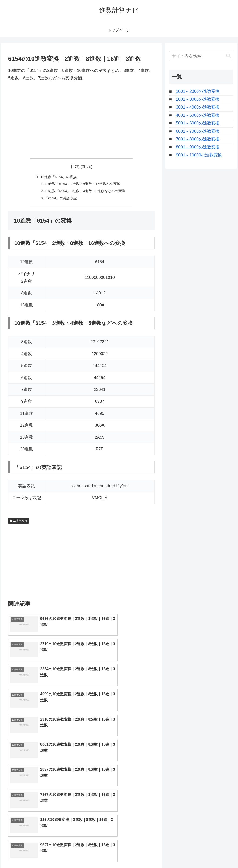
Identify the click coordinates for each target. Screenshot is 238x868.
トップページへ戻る (182, 854)
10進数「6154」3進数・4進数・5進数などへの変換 (85, 192)
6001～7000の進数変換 (198, 131)
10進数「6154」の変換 (57, 177)
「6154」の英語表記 (59, 199)
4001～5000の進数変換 (198, 115)
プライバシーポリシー (217, 854)
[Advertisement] (81, 120)
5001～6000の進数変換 (198, 123)
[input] (201, 56)
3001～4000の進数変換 (198, 107)
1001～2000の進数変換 (198, 91)
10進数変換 (18, 522)
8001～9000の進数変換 (198, 147)
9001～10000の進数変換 (199, 155)
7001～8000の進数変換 (198, 139)
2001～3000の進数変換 (198, 99)
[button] (228, 56)
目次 (75, 166)
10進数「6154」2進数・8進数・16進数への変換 (83, 185)
